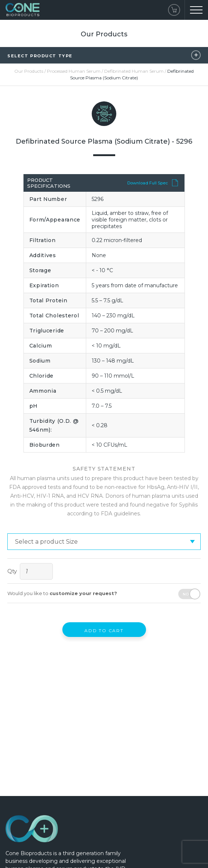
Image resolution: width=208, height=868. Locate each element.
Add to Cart (104, 631)
